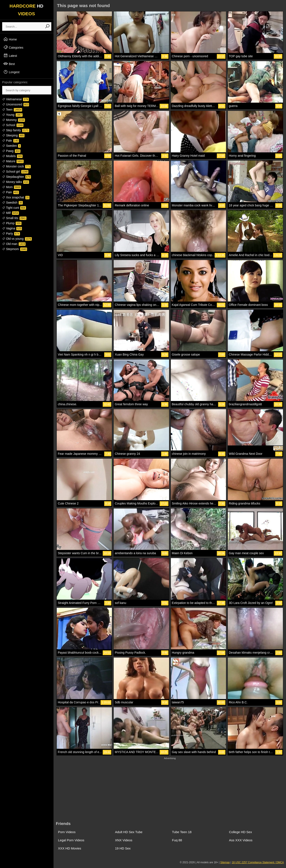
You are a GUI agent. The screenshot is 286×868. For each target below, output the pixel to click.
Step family (16, 130)
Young (12, 115)
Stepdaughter (17, 177)
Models (12, 156)
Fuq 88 (177, 840)
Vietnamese (15, 99)
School (13, 125)
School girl (15, 172)
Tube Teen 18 (182, 832)
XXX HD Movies (70, 848)
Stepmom (15, 249)
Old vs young (17, 239)
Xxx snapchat (16, 197)
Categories (13, 47)
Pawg (11, 151)
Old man (14, 244)
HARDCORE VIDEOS (26, 10)
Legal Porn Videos (71, 840)
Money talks (16, 182)
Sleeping (13, 135)
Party (11, 234)
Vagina (12, 228)
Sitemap (225, 862)
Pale (11, 141)
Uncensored (16, 104)
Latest (10, 56)
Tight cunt (14, 208)
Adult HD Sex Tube (129, 832)
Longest (11, 72)
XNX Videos (124, 840)
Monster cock (16, 166)
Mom (12, 187)
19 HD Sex (123, 848)
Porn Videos (67, 832)
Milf (11, 213)
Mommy (14, 120)
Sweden (11, 146)
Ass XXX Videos (241, 840)
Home (10, 39)
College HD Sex (241, 832)
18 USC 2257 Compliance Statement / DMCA (258, 862)
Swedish (12, 203)
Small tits (14, 218)
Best (9, 64)
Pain (11, 192)
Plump (12, 223)
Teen (12, 110)
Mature (13, 161)
